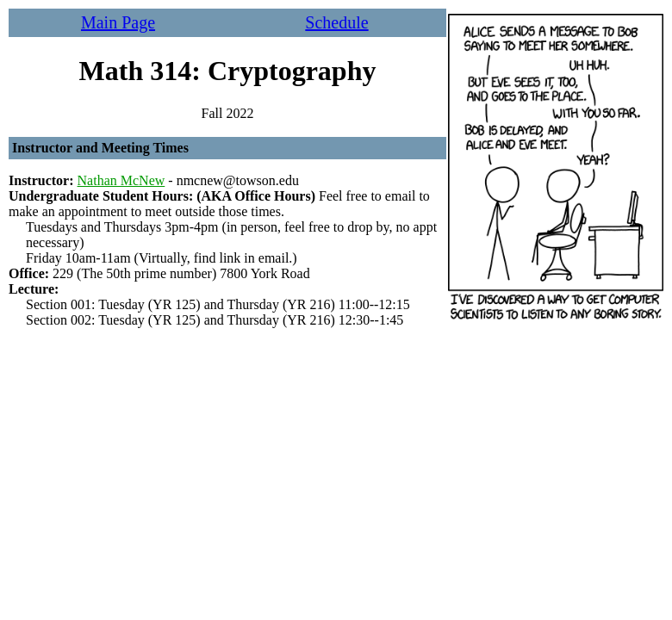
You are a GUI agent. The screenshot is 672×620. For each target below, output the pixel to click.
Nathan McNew (121, 180)
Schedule (336, 22)
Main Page (118, 22)
